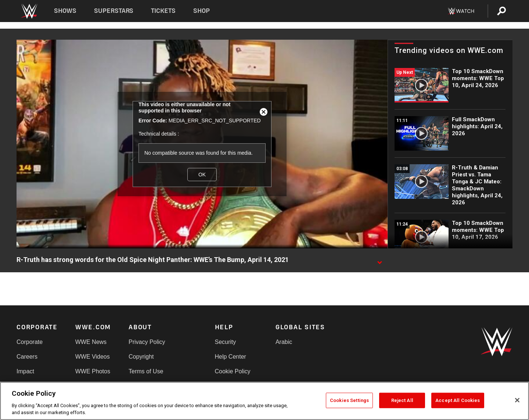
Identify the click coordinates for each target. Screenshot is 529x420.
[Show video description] (379, 260)
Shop (201, 11)
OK (202, 175)
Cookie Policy (233, 371)
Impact (25, 371)
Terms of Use (146, 371)
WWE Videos (93, 357)
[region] (264, 401)
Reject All (402, 400)
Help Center (231, 357)
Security (226, 342)
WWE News (91, 342)
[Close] (517, 400)
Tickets (163, 11)
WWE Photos (93, 371)
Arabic (284, 342)
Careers (27, 357)
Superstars (114, 11)
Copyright (141, 357)
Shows (65, 11)
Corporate (30, 342)
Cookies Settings (349, 400)
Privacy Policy (147, 342)
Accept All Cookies (458, 400)
